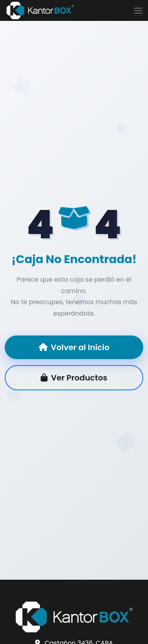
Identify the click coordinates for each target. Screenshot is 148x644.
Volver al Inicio (74, 348)
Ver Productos (74, 378)
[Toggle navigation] (138, 11)
